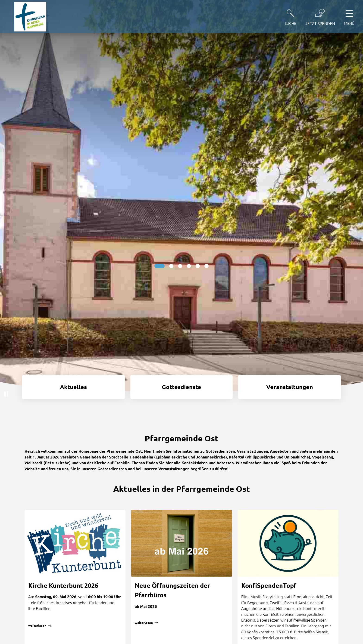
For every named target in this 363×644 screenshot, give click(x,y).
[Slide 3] (180, 266)
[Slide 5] (198, 266)
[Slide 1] (160, 266)
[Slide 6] (207, 266)
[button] (6, 394)
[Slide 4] (189, 266)
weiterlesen (37, 625)
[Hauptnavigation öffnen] (349, 16)
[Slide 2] (171, 266)
